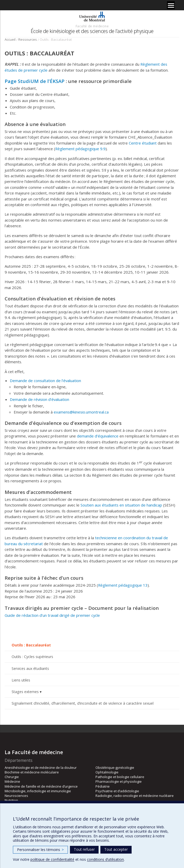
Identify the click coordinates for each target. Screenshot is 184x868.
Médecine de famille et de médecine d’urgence (41, 786)
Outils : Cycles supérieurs (32, 657)
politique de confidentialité (52, 859)
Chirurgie (12, 777)
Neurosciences (16, 796)
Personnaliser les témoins (40, 850)
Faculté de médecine (92, 26)
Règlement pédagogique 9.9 (80, 149)
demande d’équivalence (98, 436)
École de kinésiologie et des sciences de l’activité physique (92, 31)
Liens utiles (21, 680)
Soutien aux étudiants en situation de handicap (121, 505)
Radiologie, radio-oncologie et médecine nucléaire (135, 796)
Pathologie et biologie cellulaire (120, 777)
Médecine (12, 781)
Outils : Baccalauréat (31, 645)
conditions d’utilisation (105, 859)
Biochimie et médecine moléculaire (32, 772)
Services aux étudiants (30, 668)
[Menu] (171, 5)
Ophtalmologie (107, 772)
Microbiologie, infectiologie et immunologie (38, 791)
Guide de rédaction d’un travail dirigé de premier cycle (52, 615)
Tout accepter (116, 849)
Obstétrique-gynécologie (115, 768)
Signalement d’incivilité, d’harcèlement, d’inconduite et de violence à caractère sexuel (83, 703)
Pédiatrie (103, 786)
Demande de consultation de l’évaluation (45, 381)
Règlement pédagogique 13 (123, 585)
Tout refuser (84, 849)
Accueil (10, 39)
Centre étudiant (143, 143)
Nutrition (11, 800)
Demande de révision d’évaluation (39, 399)
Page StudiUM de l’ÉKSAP (35, 81)
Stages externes (25, 692)
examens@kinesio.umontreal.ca (81, 412)
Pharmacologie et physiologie (119, 781)
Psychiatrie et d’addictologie (117, 791)
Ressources (28, 39)
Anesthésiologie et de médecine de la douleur (41, 768)
